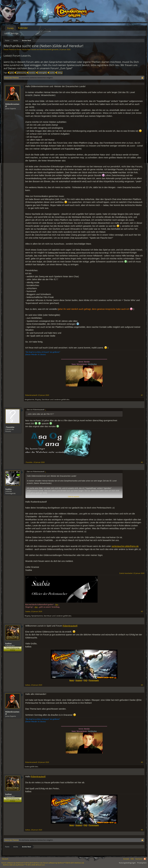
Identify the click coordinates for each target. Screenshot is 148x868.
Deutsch (5, 859)
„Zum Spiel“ (66, 68)
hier (57, 605)
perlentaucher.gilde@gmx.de (125, 546)
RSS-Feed (145, 859)
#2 (142, 462)
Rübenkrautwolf (46, 49)
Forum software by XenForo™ (64, 863)
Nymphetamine (37, 616)
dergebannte (29, 399)
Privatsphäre (142, 863)
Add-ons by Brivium (24, 865)
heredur (32, 73)
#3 (142, 611)
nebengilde (42, 73)
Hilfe (132, 859)
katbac (9, 643)
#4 (142, 685)
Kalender (23, 28)
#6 (142, 830)
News (72, 680)
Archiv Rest (26, 49)
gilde (11, 73)
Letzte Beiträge (11, 33)
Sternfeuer (46, 399)
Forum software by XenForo (22, 863)
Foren (10, 28)
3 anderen (57, 399)
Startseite (139, 859)
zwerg (59, 73)
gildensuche (21, 73)
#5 (142, 762)
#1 (142, 395)
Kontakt (126, 859)
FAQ (85, 680)
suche (52, 73)
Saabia (8, 489)
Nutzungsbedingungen (127, 863)
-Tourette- (10, 427)
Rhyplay (38, 399)
